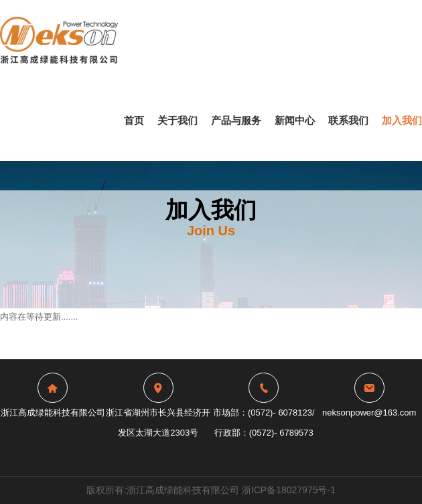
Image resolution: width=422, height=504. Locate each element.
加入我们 (402, 120)
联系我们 (348, 120)
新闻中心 (295, 120)
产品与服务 (236, 120)
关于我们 (178, 120)
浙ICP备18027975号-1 (289, 490)
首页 (134, 120)
